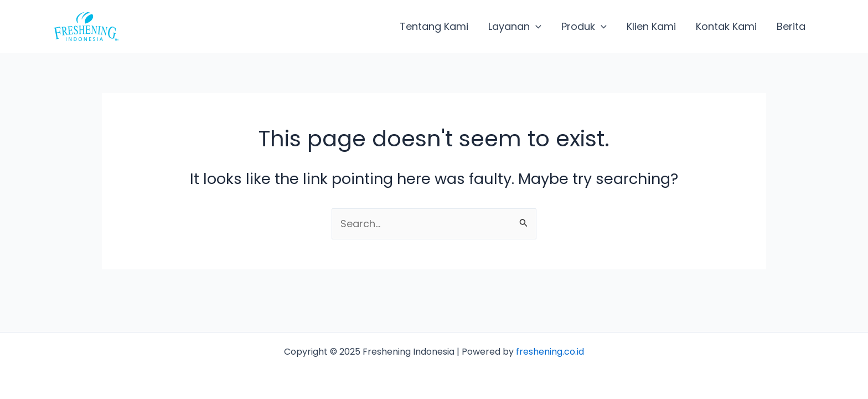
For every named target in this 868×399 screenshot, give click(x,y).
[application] (536, 27)
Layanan (515, 27)
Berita (791, 26)
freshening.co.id (550, 352)
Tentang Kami (434, 26)
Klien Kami (651, 26)
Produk (584, 27)
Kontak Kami (726, 26)
